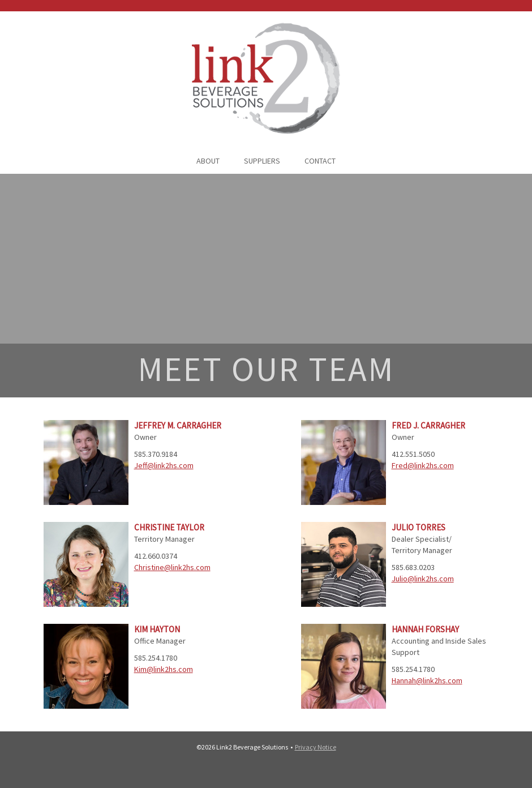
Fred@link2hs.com (423, 465)
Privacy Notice (316, 747)
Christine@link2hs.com (172, 567)
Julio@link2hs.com (423, 579)
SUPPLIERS (262, 161)
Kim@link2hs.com (164, 669)
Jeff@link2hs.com (164, 465)
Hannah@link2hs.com (427, 680)
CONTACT (320, 161)
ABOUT (208, 161)
